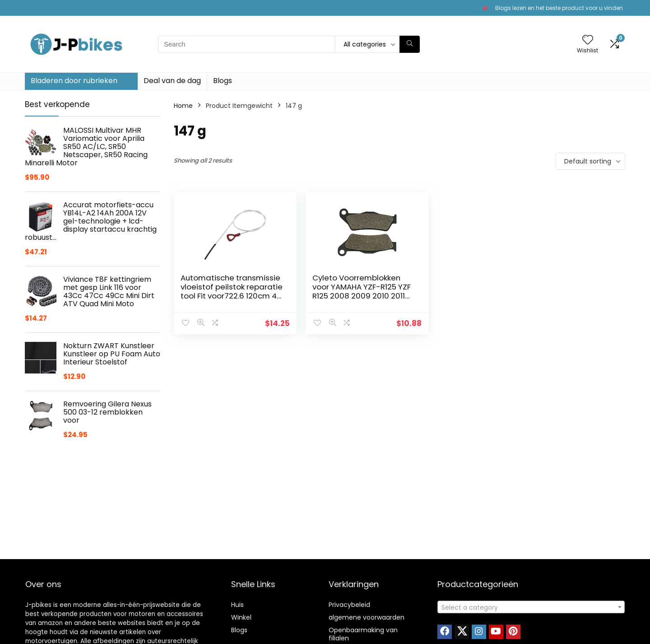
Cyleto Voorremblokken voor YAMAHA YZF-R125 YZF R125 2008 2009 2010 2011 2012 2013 (336, 296)
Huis (237, 605)
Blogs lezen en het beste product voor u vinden (559, 8)
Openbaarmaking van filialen (363, 634)
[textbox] (531, 607)
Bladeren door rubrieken (74, 81)
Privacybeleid (349, 605)
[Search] (410, 44)
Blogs (223, 81)
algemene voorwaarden (367, 617)
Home (183, 106)
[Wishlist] (588, 40)
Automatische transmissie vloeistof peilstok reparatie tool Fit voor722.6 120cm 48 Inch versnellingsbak (223, 296)
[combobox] (531, 607)
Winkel (241, 617)
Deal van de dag (172, 81)
